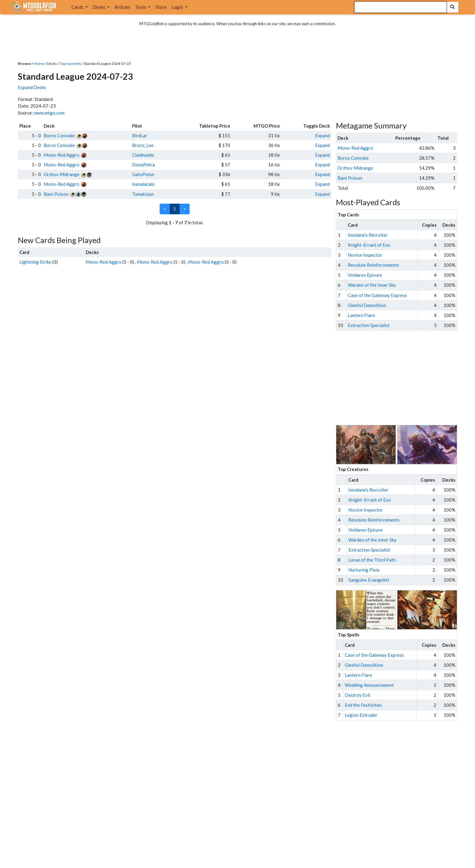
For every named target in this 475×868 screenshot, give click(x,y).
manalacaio (143, 184)
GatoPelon (143, 174)
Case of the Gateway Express (377, 295)
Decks (99, 7)
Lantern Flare (361, 315)
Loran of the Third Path (372, 560)
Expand (322, 135)
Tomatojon (143, 194)
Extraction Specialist (369, 325)
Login (178, 7)
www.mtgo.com (49, 113)
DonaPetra (143, 165)
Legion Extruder (361, 715)
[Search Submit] (452, 7)
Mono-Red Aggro (61, 155)
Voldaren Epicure (365, 275)
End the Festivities (363, 705)
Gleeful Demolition (367, 305)
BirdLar (140, 135)
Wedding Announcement (369, 685)
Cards (78, 7)
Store (161, 7)
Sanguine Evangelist (369, 580)
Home (39, 63)
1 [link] (175, 209)
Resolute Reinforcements (373, 265)
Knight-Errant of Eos (369, 245)
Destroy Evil (357, 695)
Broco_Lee (143, 145)
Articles (122, 7)
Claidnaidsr (143, 155)
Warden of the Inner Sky (372, 285)
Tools (141, 7)
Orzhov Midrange (61, 174)
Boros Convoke (59, 135)
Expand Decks (32, 87)
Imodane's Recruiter (368, 235)
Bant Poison (56, 194)
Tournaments (70, 63)
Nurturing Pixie (364, 570)
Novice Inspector (365, 255)
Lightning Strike (35, 262)
